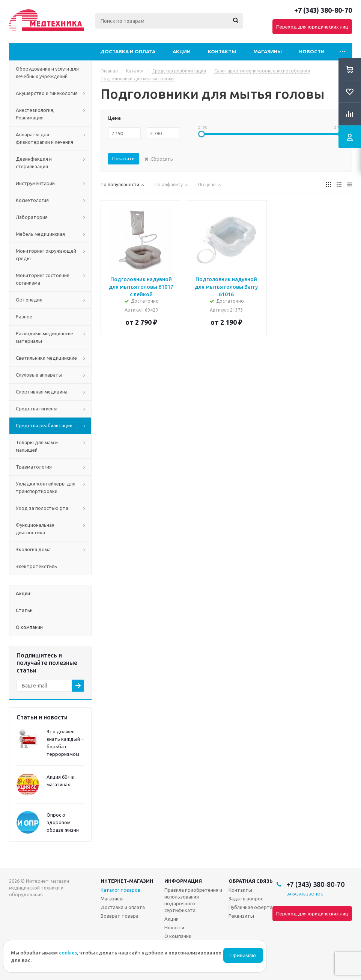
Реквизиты (241, 916)
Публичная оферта (250, 907)
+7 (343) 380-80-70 (323, 10)
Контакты (222, 51)
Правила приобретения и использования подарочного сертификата (193, 900)
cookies (68, 953)
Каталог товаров (120, 890)
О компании (178, 936)
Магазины (268, 51)
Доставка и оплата (128, 51)
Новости (312, 51)
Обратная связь (251, 881)
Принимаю (243, 955)
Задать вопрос (246, 899)
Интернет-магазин (127, 881)
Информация (183, 881)
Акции (182, 51)
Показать (123, 158)
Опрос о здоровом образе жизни (63, 822)
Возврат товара (120, 916)
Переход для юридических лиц (312, 27)
